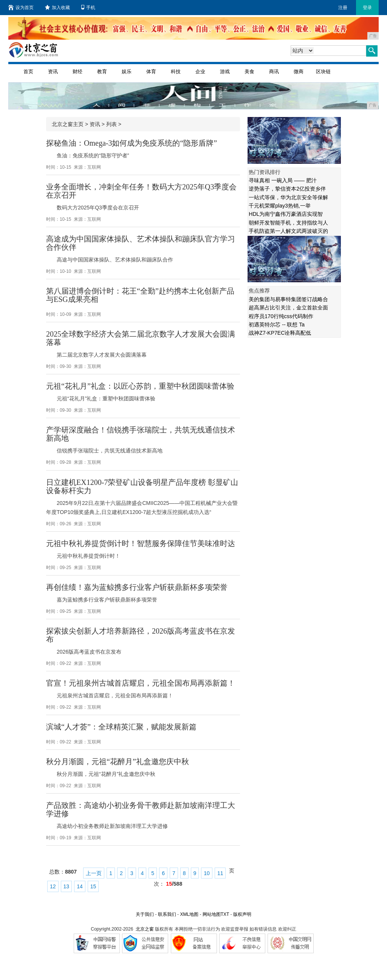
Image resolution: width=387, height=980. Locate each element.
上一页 (94, 873)
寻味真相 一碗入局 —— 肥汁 (283, 180)
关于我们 (145, 914)
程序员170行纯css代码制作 (281, 316)
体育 (151, 72)
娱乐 (127, 72)
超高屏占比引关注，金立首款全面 (288, 308)
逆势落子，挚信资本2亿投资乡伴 (287, 189)
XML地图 (189, 914)
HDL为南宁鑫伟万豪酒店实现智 (286, 214)
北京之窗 (145, 929)
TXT (225, 914)
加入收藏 (57, 8)
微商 (299, 72)
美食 (249, 72)
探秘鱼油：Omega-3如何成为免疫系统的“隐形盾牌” (132, 143)
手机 (88, 8)
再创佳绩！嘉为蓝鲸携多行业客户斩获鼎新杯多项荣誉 (137, 587)
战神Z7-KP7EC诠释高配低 (280, 333)
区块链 (323, 72)
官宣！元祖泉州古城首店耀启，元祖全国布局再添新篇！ (141, 683)
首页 (28, 72)
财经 (77, 72)
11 (220, 873)
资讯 (53, 72)
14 (80, 886)
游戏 (225, 72)
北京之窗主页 (68, 124)
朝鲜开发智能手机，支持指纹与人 (288, 223)
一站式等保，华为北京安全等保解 (288, 197)
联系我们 (167, 914)
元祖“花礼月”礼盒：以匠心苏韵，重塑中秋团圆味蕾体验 (140, 386)
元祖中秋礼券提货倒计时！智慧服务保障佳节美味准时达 (141, 543)
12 (53, 886)
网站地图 (212, 914)
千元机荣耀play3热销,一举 (279, 206)
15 (93, 886)
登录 (367, 8)
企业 (200, 72)
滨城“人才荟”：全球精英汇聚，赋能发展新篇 (121, 727)
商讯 (274, 72)
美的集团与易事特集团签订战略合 (288, 299)
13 (67, 886)
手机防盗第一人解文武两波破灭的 (288, 231)
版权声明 (242, 914)
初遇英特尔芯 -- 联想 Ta (277, 325)
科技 (176, 72)
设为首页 (21, 8)
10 (207, 873)
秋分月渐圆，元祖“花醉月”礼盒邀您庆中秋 (118, 762)
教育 (102, 72)
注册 (343, 8)
